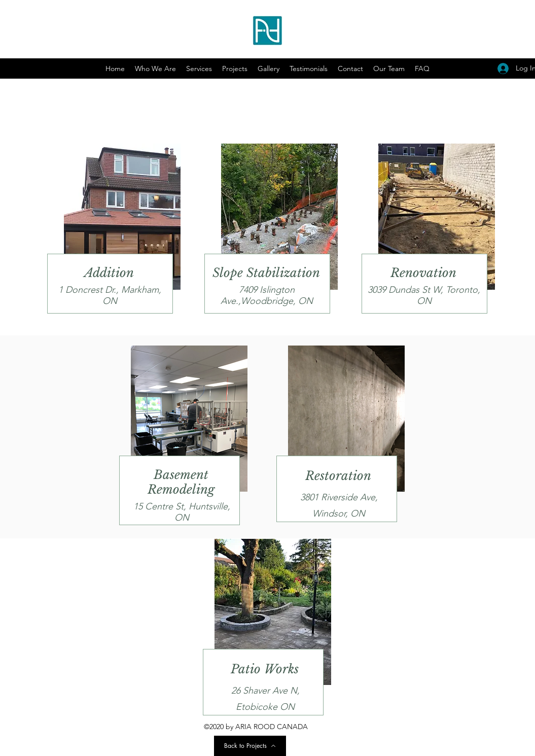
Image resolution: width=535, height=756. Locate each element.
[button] (269, 68)
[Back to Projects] (250, 746)
